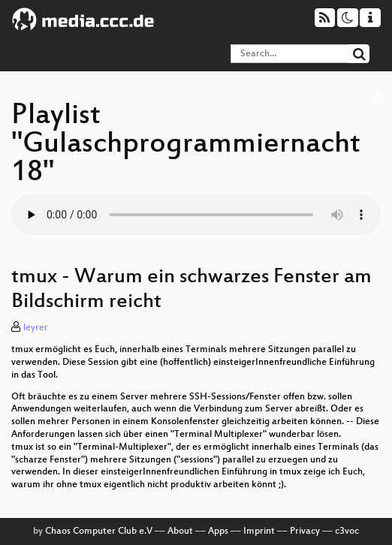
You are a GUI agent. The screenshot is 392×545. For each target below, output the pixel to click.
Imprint (259, 531)
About (180, 531)
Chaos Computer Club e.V (99, 531)
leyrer (36, 328)
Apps (218, 531)
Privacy (305, 531)
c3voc (347, 531)
